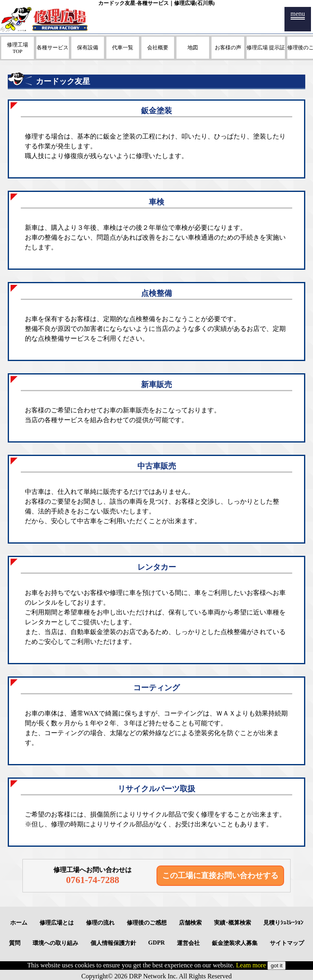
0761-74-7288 (93, 880)
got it (277, 966)
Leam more (251, 965)
